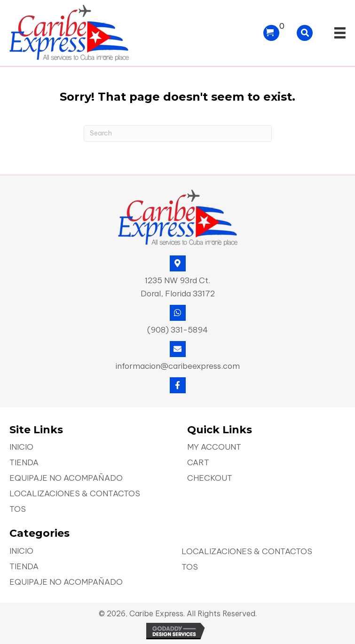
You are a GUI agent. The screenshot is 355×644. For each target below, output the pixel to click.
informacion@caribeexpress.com (178, 366)
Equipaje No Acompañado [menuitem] (66, 479)
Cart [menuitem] (198, 463)
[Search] (178, 133)
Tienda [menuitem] (24, 463)
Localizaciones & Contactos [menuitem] (75, 494)
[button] (178, 385)
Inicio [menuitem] (21, 448)
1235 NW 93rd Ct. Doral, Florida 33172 (178, 287)
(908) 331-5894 (177, 330)
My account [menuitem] (214, 448)
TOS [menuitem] (18, 510)
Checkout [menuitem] (210, 479)
